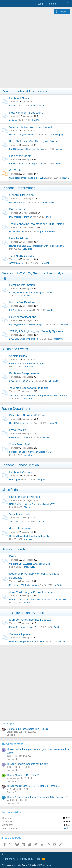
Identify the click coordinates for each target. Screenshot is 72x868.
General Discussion (21, 195)
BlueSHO (28, 366)
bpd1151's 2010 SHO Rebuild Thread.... (28, 363)
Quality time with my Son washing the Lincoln (31, 292)
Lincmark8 (54, 381)
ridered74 (44, 263)
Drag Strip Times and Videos (27, 416)
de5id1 (67, 828)
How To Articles (19, 238)
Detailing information (22, 285)
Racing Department (16, 409)
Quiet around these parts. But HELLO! (27, 178)
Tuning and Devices (22, 256)
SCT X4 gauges (17, 263)
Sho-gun (41, 480)
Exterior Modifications (23, 317)
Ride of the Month (20, 156)
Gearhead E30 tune (19, 437)
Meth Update (15, 480)
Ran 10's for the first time (21, 423)
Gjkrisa (27, 507)
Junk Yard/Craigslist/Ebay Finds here (32, 592)
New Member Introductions (26, 113)
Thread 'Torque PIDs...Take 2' (23, 775)
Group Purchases (20, 529)
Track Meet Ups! (20, 444)
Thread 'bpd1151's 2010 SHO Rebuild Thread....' (33, 786)
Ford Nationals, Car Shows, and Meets (33, 142)
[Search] (68, 4)
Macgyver (59, 339)
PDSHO (27, 295)
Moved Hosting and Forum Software (26, 642)
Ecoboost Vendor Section (20, 465)
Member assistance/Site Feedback (31, 620)
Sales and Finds (13, 549)
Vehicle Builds (18, 356)
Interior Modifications (22, 303)
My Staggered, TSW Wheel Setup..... (27, 324)
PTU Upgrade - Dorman (21, 217)
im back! (13, 120)
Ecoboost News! (19, 98)
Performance (17, 209)
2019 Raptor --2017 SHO (21, 381)
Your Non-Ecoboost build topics (29, 388)
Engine (13, 106)
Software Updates (20, 634)
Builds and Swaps (15, 349)
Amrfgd (51, 310)
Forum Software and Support (23, 613)
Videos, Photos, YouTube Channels (31, 127)
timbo (48, 217)
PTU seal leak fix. (18, 202)
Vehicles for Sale (20, 514)
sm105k (58, 585)
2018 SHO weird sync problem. (24, 339)
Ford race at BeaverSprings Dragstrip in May (31, 452)
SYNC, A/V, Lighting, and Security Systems (36, 331)
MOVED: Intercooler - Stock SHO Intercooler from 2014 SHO (38, 600)
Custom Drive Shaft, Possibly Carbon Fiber (30, 536)
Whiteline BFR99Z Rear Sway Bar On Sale (30, 564)
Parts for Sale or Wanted (25, 497)
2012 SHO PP (16, 522)
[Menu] (5, 4)
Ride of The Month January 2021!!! (26, 163)
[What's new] (61, 4)
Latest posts (9, 723)
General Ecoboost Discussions (24, 91)
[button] (3, 854)
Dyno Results (18, 430)
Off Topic (15, 170)
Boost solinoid (16, 231)
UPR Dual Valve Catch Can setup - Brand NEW (32, 504)
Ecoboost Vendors (21, 472)
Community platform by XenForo (27, 865)
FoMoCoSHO (29, 567)
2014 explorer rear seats (21, 310)
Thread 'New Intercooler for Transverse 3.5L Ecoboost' (37, 797)
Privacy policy (27, 859)
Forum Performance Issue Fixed (25, 627)
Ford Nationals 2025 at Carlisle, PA (26, 149)
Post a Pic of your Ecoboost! (23, 135)
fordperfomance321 (46, 231)
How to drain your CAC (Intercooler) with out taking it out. (36, 246)
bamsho (28, 455)
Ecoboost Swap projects (24, 374)
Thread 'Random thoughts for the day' (27, 764)
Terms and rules (10, 859)
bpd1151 (37, 120)
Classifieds (10, 490)
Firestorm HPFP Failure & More (24, 585)
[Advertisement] (36, 52)
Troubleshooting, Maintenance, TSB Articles (37, 224)
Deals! (13, 556)
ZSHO (27, 603)
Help (38, 859)
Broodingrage (58, 135)
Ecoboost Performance (18, 188)
